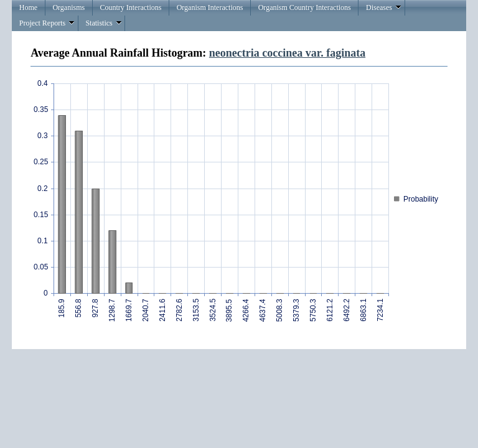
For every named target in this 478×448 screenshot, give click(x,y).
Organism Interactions (210, 7)
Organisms (68, 7)
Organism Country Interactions (305, 7)
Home (28, 7)
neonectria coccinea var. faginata (287, 53)
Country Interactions (130, 7)
